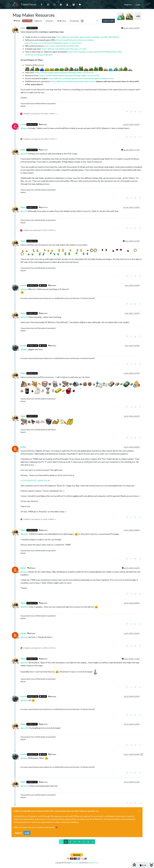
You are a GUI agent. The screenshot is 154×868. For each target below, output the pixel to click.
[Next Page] (93, 842)
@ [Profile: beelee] (24, 534)
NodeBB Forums (93, 863)
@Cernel (43, 150)
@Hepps (43, 124)
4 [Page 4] (79, 842)
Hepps (23, 28)
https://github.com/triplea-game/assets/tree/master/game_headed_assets (81, 78)
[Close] (139, 811)
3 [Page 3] (75, 842)
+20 (138, 16)
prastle (24, 285)
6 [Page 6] (88, 842)
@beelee (43, 530)
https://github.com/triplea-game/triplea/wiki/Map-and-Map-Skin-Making (88, 37)
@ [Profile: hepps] (24, 128)
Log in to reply (108, 21)
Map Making (27, 21)
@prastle (43, 313)
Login (27, 833)
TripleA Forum (28, 4)
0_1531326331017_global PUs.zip (35, 480)
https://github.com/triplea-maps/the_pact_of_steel (64, 49)
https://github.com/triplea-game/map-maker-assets (73, 81)
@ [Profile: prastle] (25, 317)
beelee (23, 447)
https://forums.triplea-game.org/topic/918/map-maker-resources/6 (64, 72)
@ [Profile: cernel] (24, 154)
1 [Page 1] (66, 842)
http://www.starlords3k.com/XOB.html (62, 46)
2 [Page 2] (70, 842)
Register (18, 833)
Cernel (23, 124)
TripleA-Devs (75, 863)
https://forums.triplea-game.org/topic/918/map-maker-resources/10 (69, 75)
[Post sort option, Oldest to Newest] (97, 21)
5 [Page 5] (84, 842)
